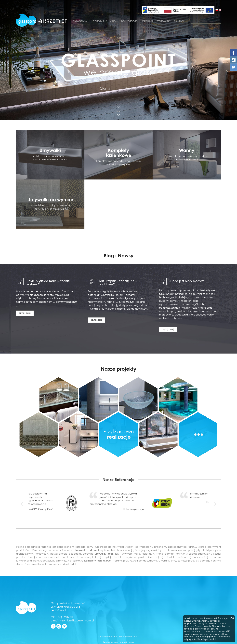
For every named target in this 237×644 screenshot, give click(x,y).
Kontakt (179, 21)
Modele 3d (163, 21)
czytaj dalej (25, 313)
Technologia (129, 21)
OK (232, 618)
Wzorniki (147, 21)
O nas (113, 21)
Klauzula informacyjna (129, 636)
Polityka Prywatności (107, 636)
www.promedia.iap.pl (124, 642)
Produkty (98, 21)
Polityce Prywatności (205, 639)
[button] (42, 61)
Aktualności (80, 21)
